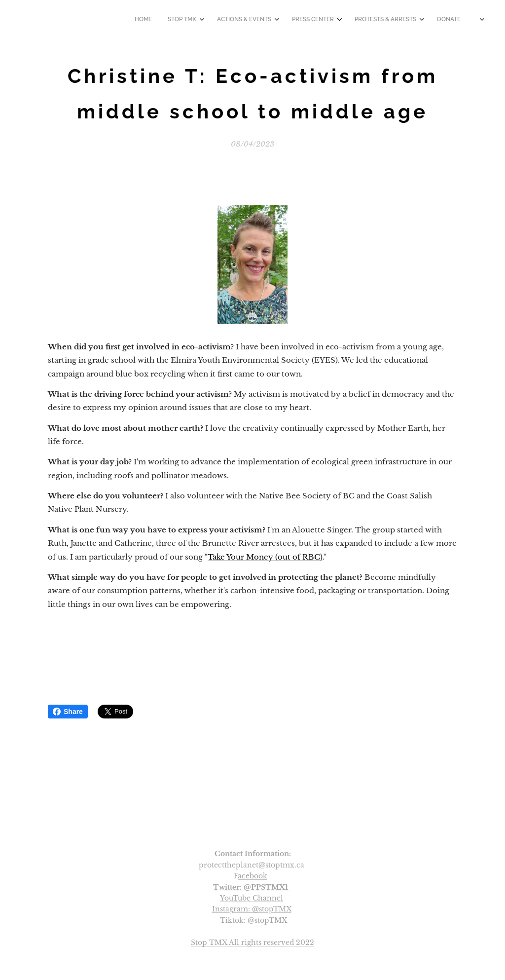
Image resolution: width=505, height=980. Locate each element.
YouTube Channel (252, 898)
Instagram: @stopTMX (252, 909)
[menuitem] (355, 20)
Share (68, 712)
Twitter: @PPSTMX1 (251, 887)
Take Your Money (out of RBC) (265, 557)
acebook (252, 876)
